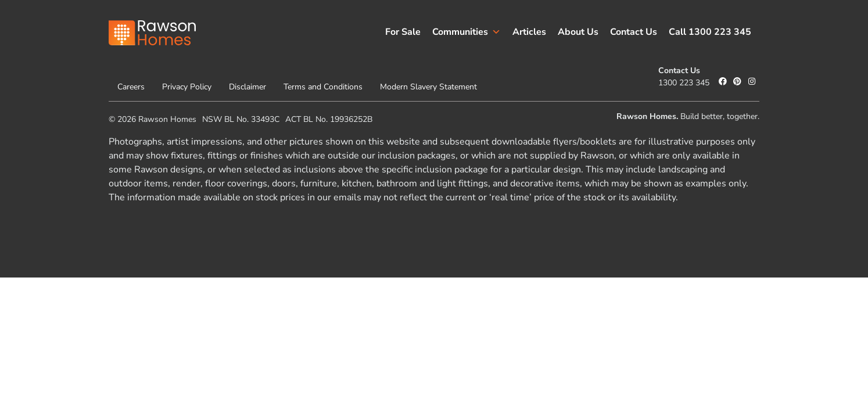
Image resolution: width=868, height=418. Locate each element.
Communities (467, 32)
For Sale (403, 32)
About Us (578, 32)
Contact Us (634, 32)
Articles (529, 32)
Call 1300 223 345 (710, 32)
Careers (131, 87)
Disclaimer (248, 87)
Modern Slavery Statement (428, 87)
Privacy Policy (187, 87)
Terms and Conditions (323, 87)
